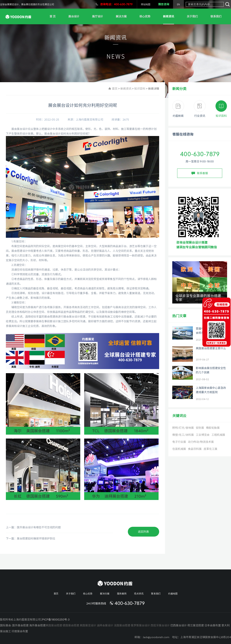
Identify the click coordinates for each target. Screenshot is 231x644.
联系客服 (200, 173)
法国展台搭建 (122, 625)
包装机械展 (179, 449)
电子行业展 (179, 442)
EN (178, 4)
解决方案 (121, 16)
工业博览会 (203, 435)
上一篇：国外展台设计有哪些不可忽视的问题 (33, 527)
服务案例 (122, 594)
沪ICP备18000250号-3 (55, 620)
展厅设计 (97, 16)
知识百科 (140, 89)
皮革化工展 (210, 449)
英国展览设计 (88, 625)
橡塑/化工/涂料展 (183, 435)
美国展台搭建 (54, 625)
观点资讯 (139, 594)
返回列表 (143, 532)
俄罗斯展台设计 (140, 625)
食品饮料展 (195, 449)
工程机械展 (218, 435)
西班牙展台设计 (160, 625)
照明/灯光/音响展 (183, 428)
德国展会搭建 (71, 625)
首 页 (53, 16)
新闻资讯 (169, 16)
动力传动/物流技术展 (201, 442)
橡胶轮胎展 (213, 428)
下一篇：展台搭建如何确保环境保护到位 (31, 539)
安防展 (200, 428)
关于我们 (192, 16)
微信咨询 (164, 4)
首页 (115, 89)
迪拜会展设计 (105, 625)
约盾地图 (173, 594)
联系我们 (216, 16)
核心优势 (145, 16)
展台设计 (74, 16)
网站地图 (146, 4)
